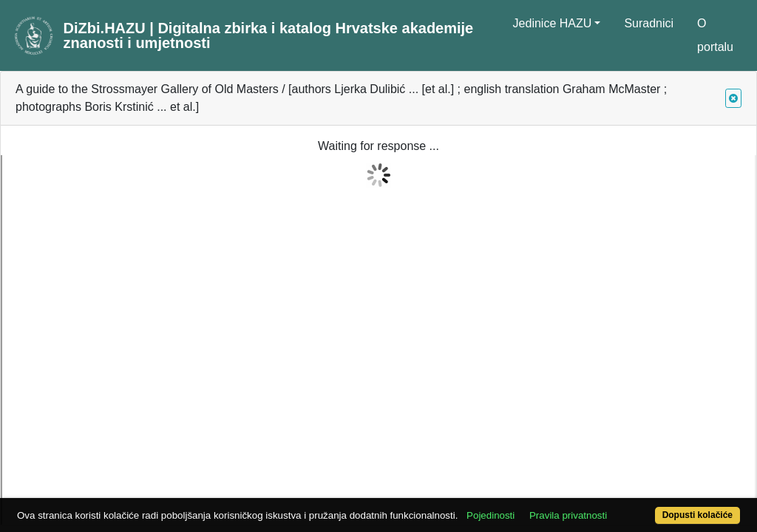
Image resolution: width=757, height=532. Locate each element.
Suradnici (649, 23)
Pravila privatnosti (606, 490)
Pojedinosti (528, 490)
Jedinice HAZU (553, 23)
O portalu (715, 35)
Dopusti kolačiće (656, 507)
